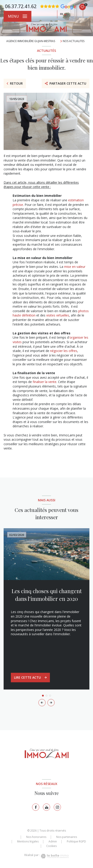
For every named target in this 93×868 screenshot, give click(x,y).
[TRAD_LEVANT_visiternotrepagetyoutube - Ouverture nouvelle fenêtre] (46, 807)
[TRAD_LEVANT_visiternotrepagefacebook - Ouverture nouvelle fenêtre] (36, 807)
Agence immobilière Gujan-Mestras (31, 41)
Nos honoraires (36, 837)
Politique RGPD (76, 841)
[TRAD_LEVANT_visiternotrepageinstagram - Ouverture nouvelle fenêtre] (57, 807)
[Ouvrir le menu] (17, 16)
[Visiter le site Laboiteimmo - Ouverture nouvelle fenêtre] (54, 856)
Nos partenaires (67, 837)
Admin (53, 841)
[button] (51, 703)
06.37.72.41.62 (21, 6)
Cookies (51, 846)
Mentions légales (28, 841)
